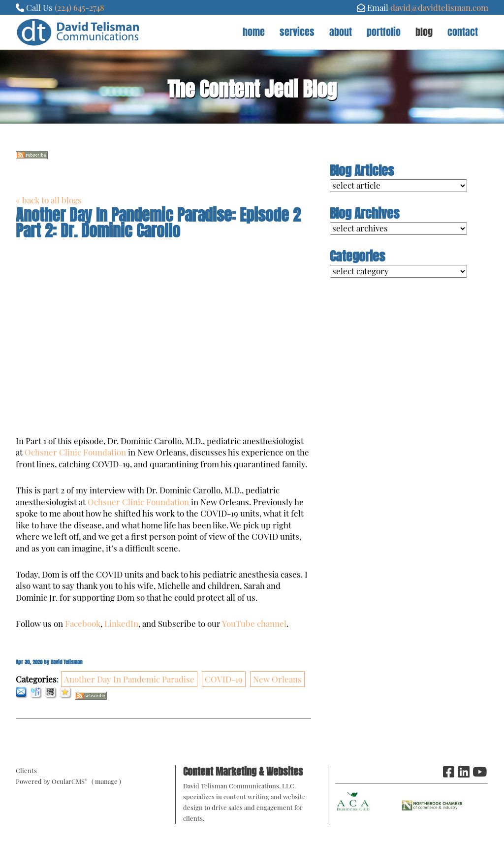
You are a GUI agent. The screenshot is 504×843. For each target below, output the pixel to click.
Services (297, 32)
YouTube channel (254, 623)
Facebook (83, 623)
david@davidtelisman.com (439, 7)
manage (106, 781)
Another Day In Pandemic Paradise (129, 679)
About (341, 32)
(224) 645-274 (77, 7)
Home (254, 32)
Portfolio (384, 32)
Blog (424, 32)
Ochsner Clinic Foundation (75, 452)
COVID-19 (224, 679)
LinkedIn (121, 623)
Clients (26, 770)
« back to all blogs (49, 200)
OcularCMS (69, 781)
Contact (463, 32)
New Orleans (277, 679)
